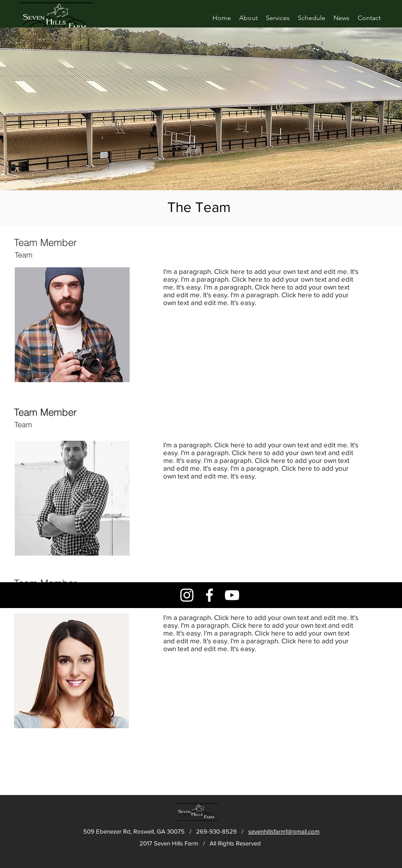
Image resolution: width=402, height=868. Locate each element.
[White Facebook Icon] (209, 595)
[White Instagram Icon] (187, 595)
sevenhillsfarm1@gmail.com (284, 831)
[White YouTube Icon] (232, 595)
